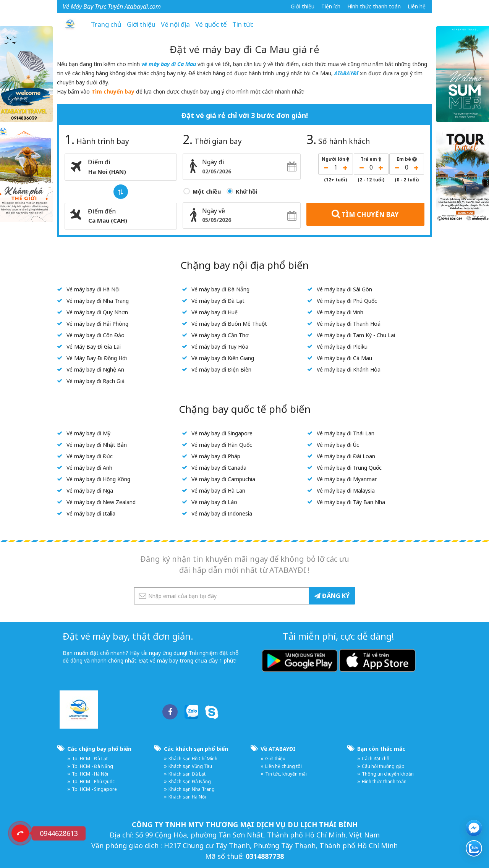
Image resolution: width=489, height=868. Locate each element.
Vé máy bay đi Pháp (216, 456)
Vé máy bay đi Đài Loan (346, 456)
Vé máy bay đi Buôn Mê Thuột (229, 324)
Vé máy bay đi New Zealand (101, 502)
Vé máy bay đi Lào (214, 502)
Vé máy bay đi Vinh (340, 312)
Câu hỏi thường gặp (383, 766)
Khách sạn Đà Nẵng (190, 782)
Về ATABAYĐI (278, 749)
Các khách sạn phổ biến (196, 749)
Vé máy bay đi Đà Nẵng (220, 289)
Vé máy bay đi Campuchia (223, 479)
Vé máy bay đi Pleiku (342, 347)
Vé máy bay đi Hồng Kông (98, 479)
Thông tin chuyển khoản (388, 774)
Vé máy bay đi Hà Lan (218, 491)
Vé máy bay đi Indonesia (222, 513)
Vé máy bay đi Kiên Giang (223, 358)
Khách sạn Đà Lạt (187, 774)
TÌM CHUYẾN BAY (365, 214)
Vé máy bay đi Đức (90, 456)
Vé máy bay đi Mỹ (88, 433)
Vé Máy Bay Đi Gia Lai (94, 347)
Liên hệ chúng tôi (283, 766)
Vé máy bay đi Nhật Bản (97, 445)
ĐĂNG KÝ (332, 596)
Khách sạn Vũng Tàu (190, 766)
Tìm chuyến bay (113, 91)
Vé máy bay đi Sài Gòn (344, 289)
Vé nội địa (175, 24)
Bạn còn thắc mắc (381, 749)
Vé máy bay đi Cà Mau (344, 358)
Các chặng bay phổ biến (99, 749)
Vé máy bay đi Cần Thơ (220, 335)
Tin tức (243, 24)
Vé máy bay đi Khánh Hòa (349, 369)
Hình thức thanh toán (374, 6)
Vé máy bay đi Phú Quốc (347, 301)
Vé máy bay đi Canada (219, 468)
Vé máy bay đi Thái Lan (346, 433)
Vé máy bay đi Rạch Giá (96, 381)
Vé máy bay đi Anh (89, 468)
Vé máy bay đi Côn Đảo (96, 335)
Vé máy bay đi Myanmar (347, 479)
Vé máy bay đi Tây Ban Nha (351, 502)
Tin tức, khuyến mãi (286, 774)
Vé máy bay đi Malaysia (346, 491)
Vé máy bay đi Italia (91, 513)
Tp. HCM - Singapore (94, 789)
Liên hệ (417, 6)
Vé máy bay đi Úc (338, 445)
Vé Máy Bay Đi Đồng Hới (97, 358)
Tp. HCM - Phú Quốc (93, 782)
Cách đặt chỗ (376, 759)
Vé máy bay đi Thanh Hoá (349, 324)
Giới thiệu (303, 6)
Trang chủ (106, 24)
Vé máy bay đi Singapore (222, 433)
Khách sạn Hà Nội (187, 797)
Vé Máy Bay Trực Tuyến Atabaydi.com (112, 6)
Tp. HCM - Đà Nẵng (92, 766)
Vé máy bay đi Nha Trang (98, 301)
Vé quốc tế (211, 24)
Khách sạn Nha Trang (192, 789)
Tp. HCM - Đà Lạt (90, 759)
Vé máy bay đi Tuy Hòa (220, 347)
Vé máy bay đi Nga (90, 491)
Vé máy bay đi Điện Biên (221, 369)
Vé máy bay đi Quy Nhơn (97, 312)
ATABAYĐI (347, 73)
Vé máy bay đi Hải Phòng (97, 324)
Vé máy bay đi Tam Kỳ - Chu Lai (356, 335)
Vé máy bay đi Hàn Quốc (222, 445)
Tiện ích (331, 6)
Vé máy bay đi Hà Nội (93, 289)
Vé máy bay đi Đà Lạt (218, 301)
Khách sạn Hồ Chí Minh (193, 759)
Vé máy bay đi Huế (215, 312)
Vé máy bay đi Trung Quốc (349, 468)
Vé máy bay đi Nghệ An (95, 369)
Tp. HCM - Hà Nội (90, 774)
